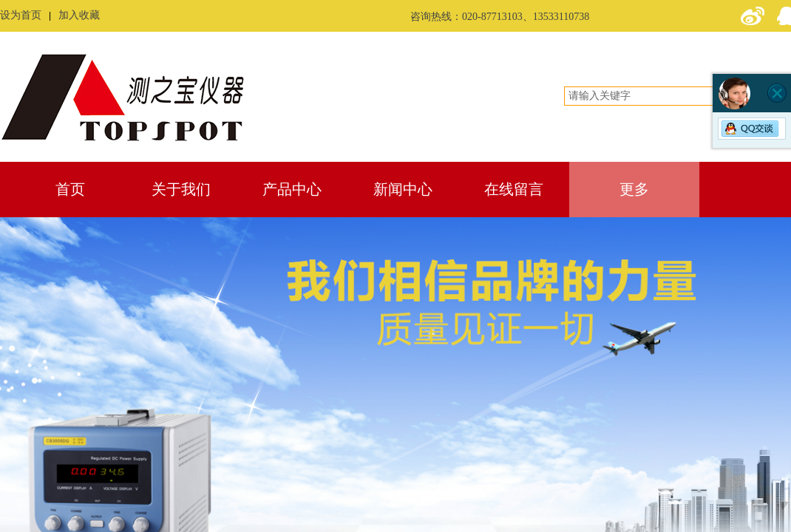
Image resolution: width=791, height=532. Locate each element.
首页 (70, 189)
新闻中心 (403, 189)
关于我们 (181, 189)
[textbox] (663, 96)
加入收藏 (79, 15)
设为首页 (21, 15)
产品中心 (292, 189)
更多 (634, 189)
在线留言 (514, 189)
